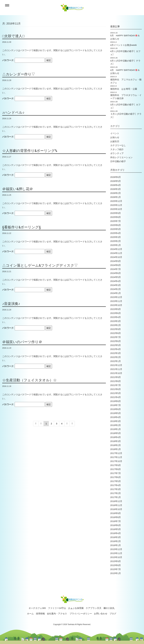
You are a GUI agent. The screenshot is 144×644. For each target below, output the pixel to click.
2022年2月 (116, 357)
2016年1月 (116, 545)
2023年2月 (116, 325)
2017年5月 (116, 481)
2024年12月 (116, 249)
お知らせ (115, 137)
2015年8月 (116, 565)
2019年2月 (116, 425)
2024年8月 (116, 265)
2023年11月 (116, 301)
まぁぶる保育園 (76, 608)
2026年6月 (116, 177)
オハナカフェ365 (37, 608)
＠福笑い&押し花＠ (18, 189)
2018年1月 (116, 449)
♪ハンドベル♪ (13, 112)
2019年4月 (116, 417)
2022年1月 (116, 361)
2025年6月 (116, 225)
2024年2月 (116, 289)
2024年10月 (116, 257)
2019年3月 (116, 421)
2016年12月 (116, 501)
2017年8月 (116, 469)
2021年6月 (116, 389)
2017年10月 (116, 461)
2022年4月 (116, 349)
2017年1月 (116, 497)
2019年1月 (116, 429)
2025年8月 (116, 217)
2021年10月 (116, 373)
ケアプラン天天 (94, 608)
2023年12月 (116, 297)
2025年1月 (116, 245)
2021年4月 (116, 397)
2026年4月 (116, 185)
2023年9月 (116, 309)
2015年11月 (116, 553)
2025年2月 (116, 241)
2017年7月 (116, 473)
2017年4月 (116, 485)
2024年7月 (116, 269)
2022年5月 (116, 345)
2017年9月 (116, 465)
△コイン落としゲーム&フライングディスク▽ (40, 265)
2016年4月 (116, 533)
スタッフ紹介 (117, 149)
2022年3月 (116, 353)
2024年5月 (116, 277)
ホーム (30, 614)
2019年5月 (116, 413)
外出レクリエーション (121, 157)
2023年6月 (116, 313)
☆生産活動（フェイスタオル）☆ (29, 380)
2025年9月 (116, 213)
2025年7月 (116, 221)
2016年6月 (116, 525)
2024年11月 (116, 253)
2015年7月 (116, 569)
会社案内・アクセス (57, 614)
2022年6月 (116, 341)
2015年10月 (116, 557)
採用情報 (40, 614)
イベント (115, 133)
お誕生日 (115, 141)
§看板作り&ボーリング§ (22, 227)
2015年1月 (116, 573)
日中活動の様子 (118, 161)
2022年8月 (116, 333)
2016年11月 (116, 505)
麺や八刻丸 (109, 608)
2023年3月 (116, 321)
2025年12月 (116, 201)
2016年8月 (116, 517)
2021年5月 (116, 393)
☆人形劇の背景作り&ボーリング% (30, 151)
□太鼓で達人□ (13, 36)
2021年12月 (116, 365)
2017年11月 (116, 457)
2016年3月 (116, 537)
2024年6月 (116, 273)
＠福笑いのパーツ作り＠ (22, 342)
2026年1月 (116, 197)
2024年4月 (116, 281)
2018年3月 (116, 441)
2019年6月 (116, 409)
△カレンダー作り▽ (19, 74)
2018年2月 (116, 445)
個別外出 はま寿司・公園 (124, 89)
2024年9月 (116, 261)
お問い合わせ (101, 614)
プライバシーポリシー (81, 614)
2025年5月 (116, 229)
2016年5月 (116, 529)
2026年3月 (116, 189)
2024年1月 (116, 293)
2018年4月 (116, 437)
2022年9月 (116, 329)
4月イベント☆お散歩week (124, 45)
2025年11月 (116, 205)
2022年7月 (116, 337)
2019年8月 (116, 401)
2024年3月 (116, 285)
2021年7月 (116, 385)
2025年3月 (116, 237)
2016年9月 (116, 513)
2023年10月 (116, 305)
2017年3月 (116, 489)
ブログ (113, 614)
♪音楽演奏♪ (11, 304)
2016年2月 (116, 541)
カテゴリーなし (118, 145)
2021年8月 (116, 381)
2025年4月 (116, 233)
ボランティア (117, 153)
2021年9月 (116, 377)
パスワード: (23, 60)
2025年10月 (116, 209)
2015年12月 (116, 549)
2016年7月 (116, 521)
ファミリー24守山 (57, 608)
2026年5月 (116, 181)
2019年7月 (116, 405)
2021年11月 (116, 369)
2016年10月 (116, 509)
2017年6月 (116, 477)
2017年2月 (116, 493)
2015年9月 (116, 561)
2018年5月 (116, 433)
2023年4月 (116, 317)
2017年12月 (116, 453)
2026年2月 (116, 193)
